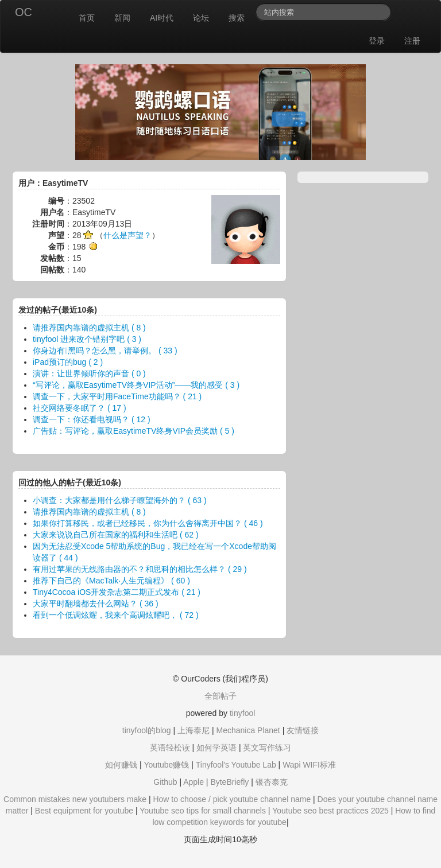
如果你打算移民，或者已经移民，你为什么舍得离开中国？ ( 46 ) (148, 523)
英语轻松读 (170, 748)
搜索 (237, 18)
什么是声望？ (127, 235)
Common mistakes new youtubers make (75, 799)
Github (165, 782)
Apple (194, 782)
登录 (377, 41)
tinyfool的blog (147, 730)
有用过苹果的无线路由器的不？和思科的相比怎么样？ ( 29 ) (140, 569)
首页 (87, 18)
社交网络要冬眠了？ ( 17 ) (80, 408)
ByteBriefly (229, 782)
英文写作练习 (267, 748)
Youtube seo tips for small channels (203, 811)
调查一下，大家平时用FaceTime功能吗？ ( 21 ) (117, 396)
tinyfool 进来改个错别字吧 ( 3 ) (87, 339)
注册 (412, 41)
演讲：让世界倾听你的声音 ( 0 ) (89, 373)
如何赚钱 (121, 765)
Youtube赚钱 (166, 765)
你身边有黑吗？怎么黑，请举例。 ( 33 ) (105, 351)
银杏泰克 (272, 782)
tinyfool (242, 713)
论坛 (201, 18)
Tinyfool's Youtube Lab (236, 765)
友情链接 (303, 730)
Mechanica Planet (248, 730)
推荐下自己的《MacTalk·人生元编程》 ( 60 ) (111, 581)
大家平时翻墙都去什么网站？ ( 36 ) (96, 604)
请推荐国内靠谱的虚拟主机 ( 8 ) (89, 328)
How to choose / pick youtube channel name (232, 799)
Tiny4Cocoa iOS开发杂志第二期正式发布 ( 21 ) (117, 592)
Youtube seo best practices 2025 (330, 811)
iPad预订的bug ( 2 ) (68, 362)
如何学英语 (216, 748)
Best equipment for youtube (84, 811)
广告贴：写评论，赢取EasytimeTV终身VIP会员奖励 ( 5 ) (134, 431)
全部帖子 (220, 696)
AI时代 (162, 18)
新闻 (122, 18)
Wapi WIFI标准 (309, 765)
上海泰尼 (194, 730)
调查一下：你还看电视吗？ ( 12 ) (92, 419)
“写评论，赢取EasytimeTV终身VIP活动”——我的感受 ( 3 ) (136, 385)
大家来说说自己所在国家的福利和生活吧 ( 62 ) (116, 535)
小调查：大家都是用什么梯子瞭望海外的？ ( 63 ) (120, 500)
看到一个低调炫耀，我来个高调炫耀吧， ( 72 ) (116, 615)
